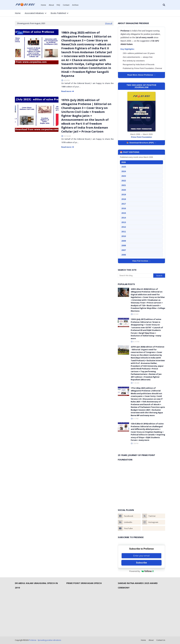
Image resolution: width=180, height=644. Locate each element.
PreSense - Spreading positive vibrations (45, 640)
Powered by (141, 571)
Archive (75, 5)
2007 (124, 250)
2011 (124, 232)
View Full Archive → (141, 261)
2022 (124, 181)
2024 (124, 171)
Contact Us (161, 640)
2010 (124, 236)
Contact (66, 5)
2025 (124, 167)
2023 (124, 176)
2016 (124, 208)
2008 (124, 246)
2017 (124, 204)
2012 (124, 227)
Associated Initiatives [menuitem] (34, 13)
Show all (109, 23)
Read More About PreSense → (142, 75)
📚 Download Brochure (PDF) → (141, 143)
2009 (124, 241)
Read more (66, 91)
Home (43, 5)
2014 (124, 218)
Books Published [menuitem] (58, 13)
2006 (124, 255)
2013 (124, 222)
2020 (124, 190)
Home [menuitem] (18, 13)
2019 (124, 195)
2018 (124, 199)
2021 (124, 185)
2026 (124, 162)
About (51, 5)
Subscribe (141, 563)
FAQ (58, 5)
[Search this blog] (136, 276)
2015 (124, 213)
